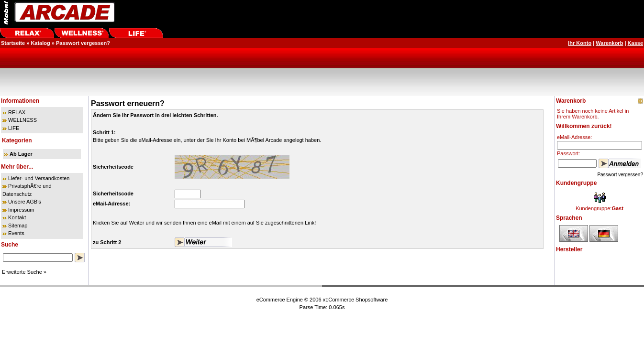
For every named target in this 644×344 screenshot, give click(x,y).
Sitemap (18, 226)
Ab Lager (21, 154)
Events (16, 233)
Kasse (635, 43)
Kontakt (17, 217)
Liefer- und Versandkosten (39, 178)
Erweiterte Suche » (24, 272)
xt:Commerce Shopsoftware (355, 300)
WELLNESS (22, 120)
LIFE (14, 128)
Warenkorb (609, 43)
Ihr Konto (580, 43)
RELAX (17, 112)
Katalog (40, 43)
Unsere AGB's (25, 202)
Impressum (21, 210)
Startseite (13, 43)
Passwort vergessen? (83, 43)
